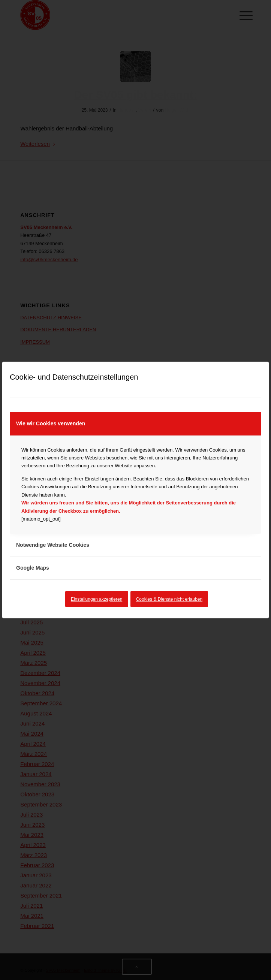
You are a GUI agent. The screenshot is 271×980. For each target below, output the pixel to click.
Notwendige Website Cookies (53, 545)
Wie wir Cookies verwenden (51, 423)
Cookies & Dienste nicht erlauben (169, 599)
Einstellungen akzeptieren (97, 599)
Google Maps (33, 568)
